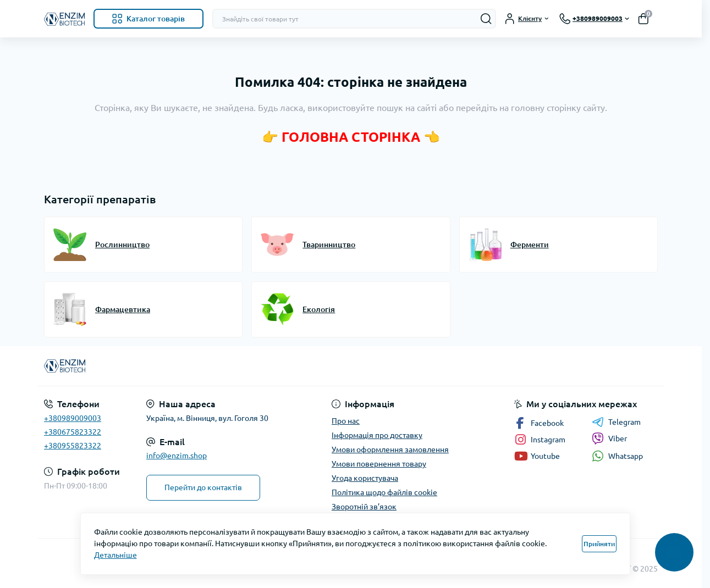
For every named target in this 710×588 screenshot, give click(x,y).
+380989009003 (73, 418)
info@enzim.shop (177, 456)
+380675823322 (73, 432)
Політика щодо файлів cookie (384, 492)
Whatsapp (617, 456)
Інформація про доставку (377, 435)
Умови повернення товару (379, 464)
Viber (609, 439)
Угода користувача (365, 478)
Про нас (346, 421)
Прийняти (599, 544)
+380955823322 (73, 446)
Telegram (616, 422)
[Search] (486, 19)
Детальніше (115, 555)
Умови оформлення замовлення (390, 450)
